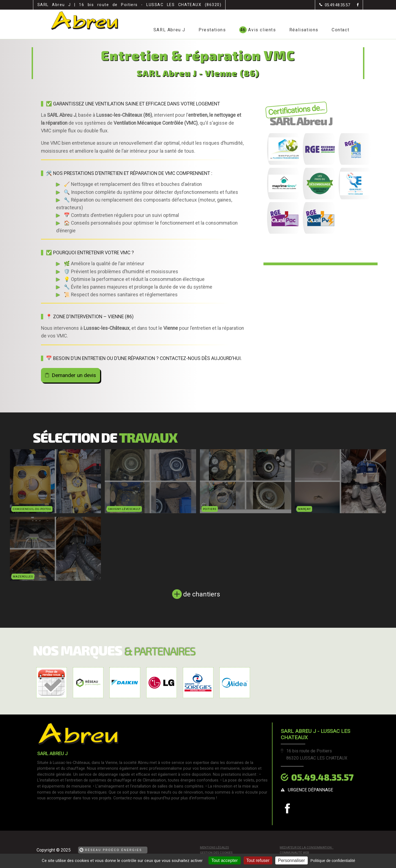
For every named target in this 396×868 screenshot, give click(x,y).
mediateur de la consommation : (306, 848)
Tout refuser (258, 860)
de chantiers (202, 594)
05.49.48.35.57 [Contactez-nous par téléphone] (322, 777)
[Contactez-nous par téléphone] (335, 5)
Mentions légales (214, 848)
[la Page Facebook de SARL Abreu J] (354, 5)
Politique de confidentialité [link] (333, 861)
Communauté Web (294, 853)
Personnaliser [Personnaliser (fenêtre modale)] (291, 860)
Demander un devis (74, 375)
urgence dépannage (310, 790)
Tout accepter (224, 860)
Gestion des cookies (216, 853)
